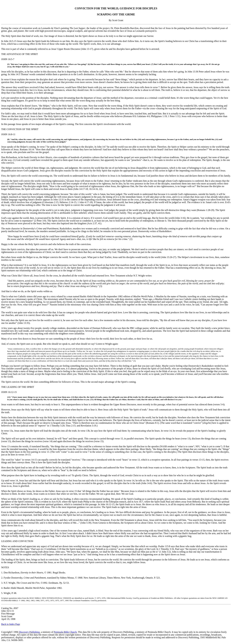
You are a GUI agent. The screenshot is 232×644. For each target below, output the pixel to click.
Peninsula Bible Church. (66, 632)
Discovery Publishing (29, 632)
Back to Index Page (11, 624)
